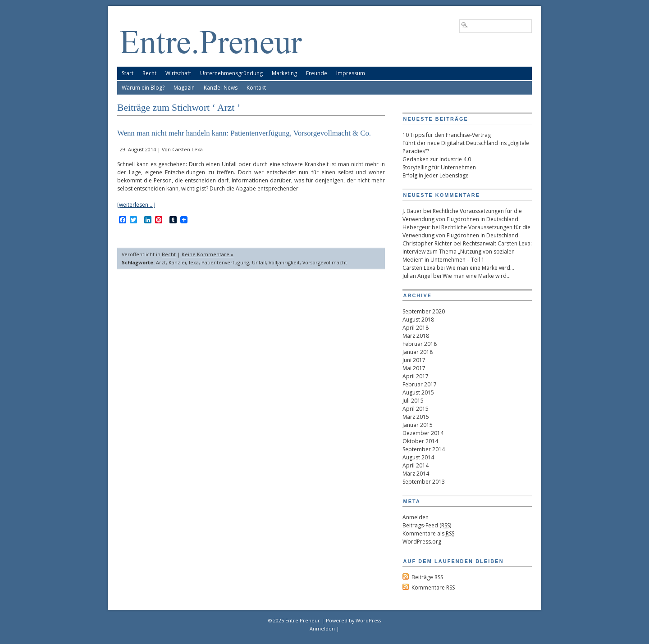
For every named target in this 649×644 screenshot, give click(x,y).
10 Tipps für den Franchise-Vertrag (447, 135)
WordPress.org (422, 542)
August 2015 (418, 392)
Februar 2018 (420, 344)
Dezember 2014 (423, 433)
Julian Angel (417, 276)
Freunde (317, 73)
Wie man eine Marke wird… (480, 268)
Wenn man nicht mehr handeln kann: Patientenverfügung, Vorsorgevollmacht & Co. (244, 133)
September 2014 (424, 449)
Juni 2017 (414, 360)
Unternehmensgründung (231, 73)
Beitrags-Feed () (427, 525)
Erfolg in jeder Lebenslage (436, 175)
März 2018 (416, 336)
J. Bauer (412, 211)
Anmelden (416, 517)
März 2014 (416, 474)
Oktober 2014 (420, 441)
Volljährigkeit (284, 262)
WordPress (368, 620)
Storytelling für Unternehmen (439, 167)
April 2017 (416, 376)
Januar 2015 (418, 425)
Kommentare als (428, 533)
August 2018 (418, 320)
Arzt (161, 262)
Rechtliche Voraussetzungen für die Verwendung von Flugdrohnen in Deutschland (462, 215)
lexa (194, 262)
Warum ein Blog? (143, 88)
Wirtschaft (178, 73)
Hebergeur (416, 227)
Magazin (184, 88)
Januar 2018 (418, 352)
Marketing (284, 73)
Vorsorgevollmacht (325, 262)
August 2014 (418, 457)
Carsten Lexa (187, 149)
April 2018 (416, 328)
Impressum (351, 73)
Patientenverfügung (225, 262)
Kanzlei (177, 262)
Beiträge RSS (427, 577)
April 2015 (416, 409)
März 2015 (416, 417)
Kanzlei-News (221, 88)
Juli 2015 (413, 401)
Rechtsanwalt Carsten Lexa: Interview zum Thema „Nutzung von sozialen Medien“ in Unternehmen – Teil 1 (467, 252)
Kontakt (256, 88)
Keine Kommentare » (208, 254)
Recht (149, 73)
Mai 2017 (414, 368)
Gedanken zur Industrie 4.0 (437, 159)
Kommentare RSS (433, 587)
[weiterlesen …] (136, 205)
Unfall (259, 262)
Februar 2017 (420, 384)
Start (128, 73)
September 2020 (424, 311)
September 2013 (424, 482)
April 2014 (416, 465)
